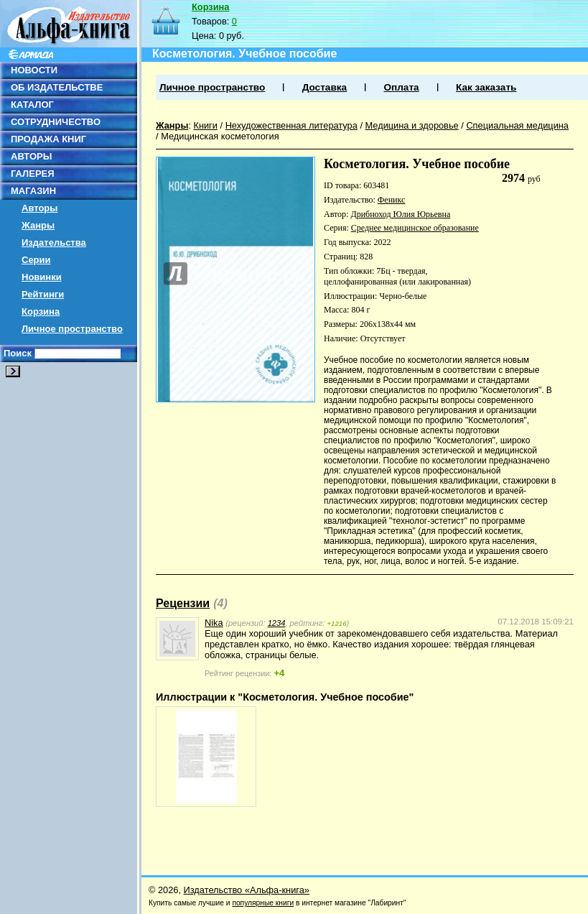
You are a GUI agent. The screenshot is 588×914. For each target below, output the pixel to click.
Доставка (325, 87)
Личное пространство (72, 329)
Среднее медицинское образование (415, 228)
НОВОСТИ (34, 70)
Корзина (41, 311)
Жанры (38, 225)
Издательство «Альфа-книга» (247, 890)
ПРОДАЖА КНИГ (48, 139)
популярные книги (263, 903)
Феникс (392, 200)
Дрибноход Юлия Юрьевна (400, 214)
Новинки (42, 277)
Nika (214, 623)
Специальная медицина (517, 125)
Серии (36, 260)
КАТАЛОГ (32, 105)
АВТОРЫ (31, 156)
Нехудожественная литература (291, 125)
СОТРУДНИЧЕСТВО (56, 122)
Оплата (401, 87)
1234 (277, 623)
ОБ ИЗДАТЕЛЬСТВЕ (57, 87)
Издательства (54, 243)
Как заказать (486, 87)
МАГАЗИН (33, 191)
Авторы (39, 208)
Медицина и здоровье (412, 125)
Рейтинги (43, 294)
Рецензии (183, 603)
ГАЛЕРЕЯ (33, 174)
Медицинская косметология (220, 136)
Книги (205, 125)
